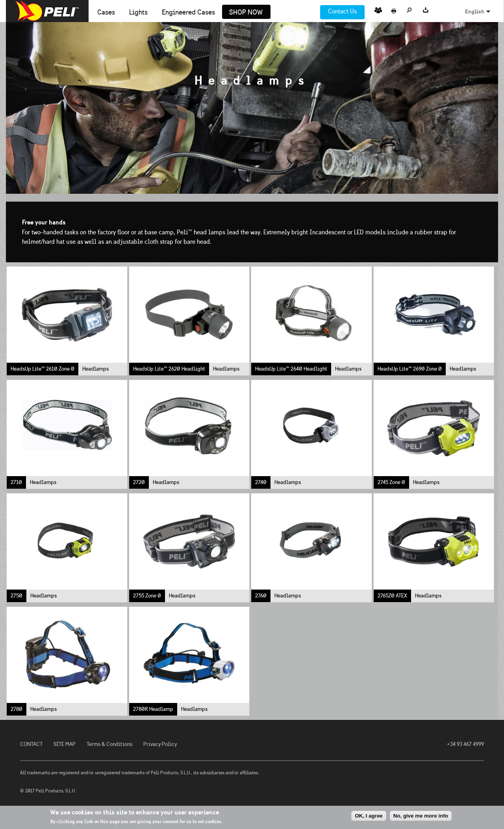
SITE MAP (65, 744)
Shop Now (246, 13)
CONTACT (31, 744)
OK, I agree (369, 816)
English (475, 11)
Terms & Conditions (109, 744)
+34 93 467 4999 (465, 744)
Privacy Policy (160, 744)
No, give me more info (421, 816)
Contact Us (342, 11)
